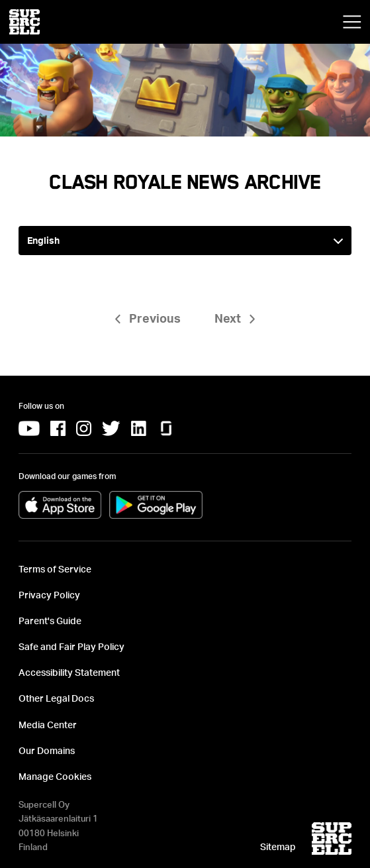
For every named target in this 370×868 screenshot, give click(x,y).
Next (228, 318)
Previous (155, 318)
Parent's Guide (50, 621)
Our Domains (47, 750)
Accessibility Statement (69, 672)
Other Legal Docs (56, 698)
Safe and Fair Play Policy (71, 646)
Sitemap (278, 846)
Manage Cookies (55, 776)
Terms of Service (55, 569)
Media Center (48, 725)
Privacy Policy (49, 595)
